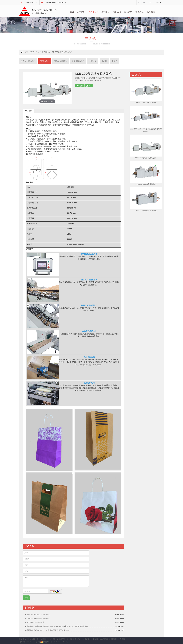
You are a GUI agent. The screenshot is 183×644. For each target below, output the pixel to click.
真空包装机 (77, 639)
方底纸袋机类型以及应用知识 (38, 615)
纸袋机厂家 (61, 639)
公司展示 (128, 12)
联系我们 (151, 12)
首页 (72, 12)
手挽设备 (93, 61)
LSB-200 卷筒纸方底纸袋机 (146, 103)
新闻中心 (106, 12)
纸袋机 (53, 639)
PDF (89, 86)
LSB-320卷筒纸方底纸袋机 (146, 158)
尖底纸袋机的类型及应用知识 (38, 618)
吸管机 (122, 639)
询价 (80, 86)
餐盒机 (69, 639)
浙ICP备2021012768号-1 (29, 642)
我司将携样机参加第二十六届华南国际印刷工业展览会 (48, 630)
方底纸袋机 (44, 52)
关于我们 (81, 12)
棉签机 (102, 639)
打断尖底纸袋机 (60, 61)
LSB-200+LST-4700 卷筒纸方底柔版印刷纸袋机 (146, 130)
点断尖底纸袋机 (78, 61)
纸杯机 (116, 639)
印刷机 (104, 61)
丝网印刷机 (87, 639)
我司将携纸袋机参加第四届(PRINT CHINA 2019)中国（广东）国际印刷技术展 (57, 626)
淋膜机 (95, 639)
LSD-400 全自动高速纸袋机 (146, 211)
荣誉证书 (117, 12)
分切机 (115, 61)
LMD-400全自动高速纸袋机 (146, 184)
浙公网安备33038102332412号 (54, 642)
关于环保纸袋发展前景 (35, 622)
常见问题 (140, 12)
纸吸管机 (109, 639)
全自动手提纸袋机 (28, 61)
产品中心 (93, 12)
